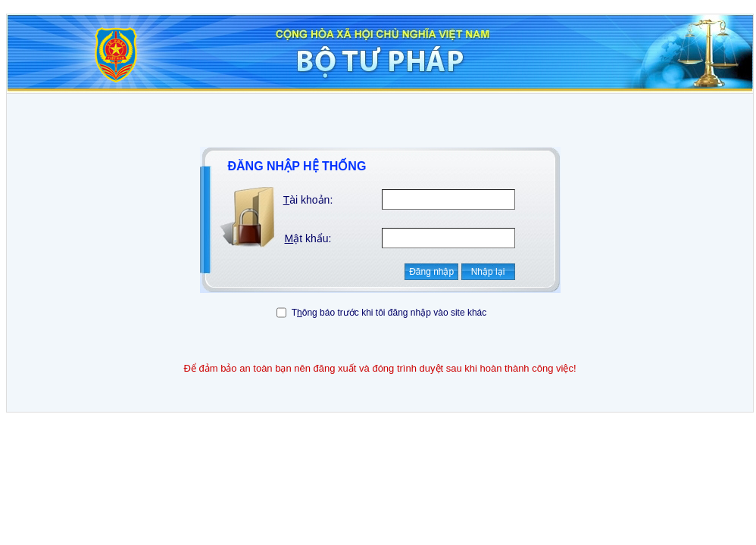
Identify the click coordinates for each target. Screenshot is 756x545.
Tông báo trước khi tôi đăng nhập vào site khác (389, 313)
